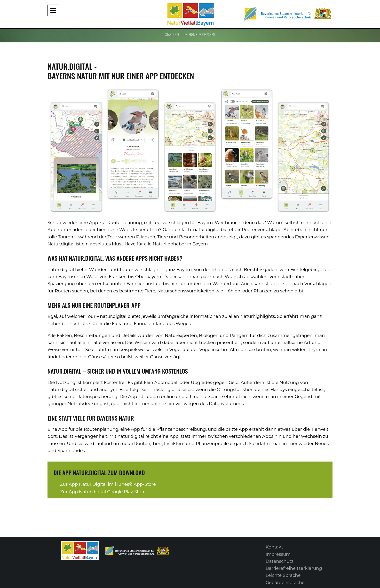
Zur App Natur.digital (103, 492)
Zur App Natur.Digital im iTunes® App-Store (108, 484)
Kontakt (274, 550)
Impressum (278, 557)
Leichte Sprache (283, 578)
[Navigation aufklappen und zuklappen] (53, 10)
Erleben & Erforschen (200, 34)
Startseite (172, 34)
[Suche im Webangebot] (373, 7)
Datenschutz (280, 564)
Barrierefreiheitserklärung (294, 571)
